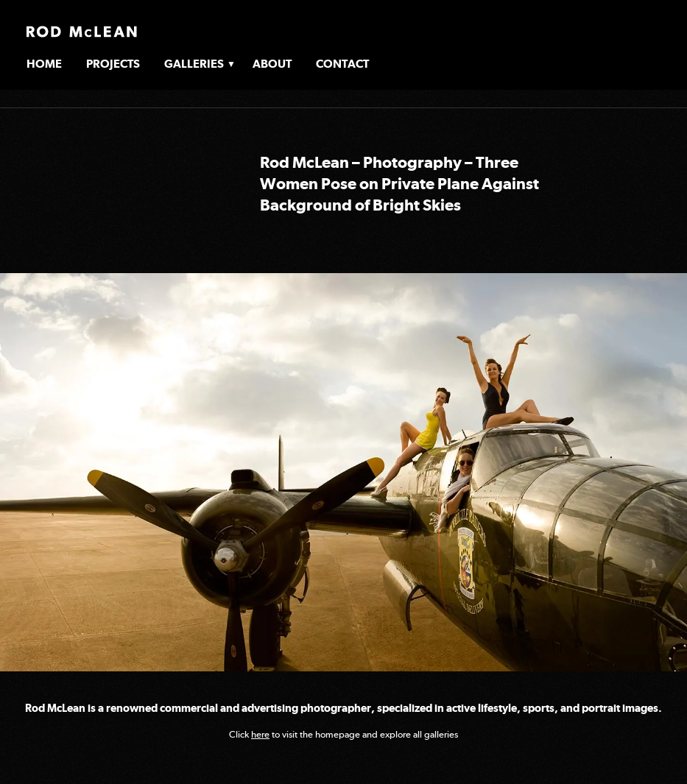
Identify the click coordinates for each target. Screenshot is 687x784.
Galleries (194, 64)
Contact (342, 64)
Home (44, 64)
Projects (113, 64)
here (260, 734)
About (272, 64)
